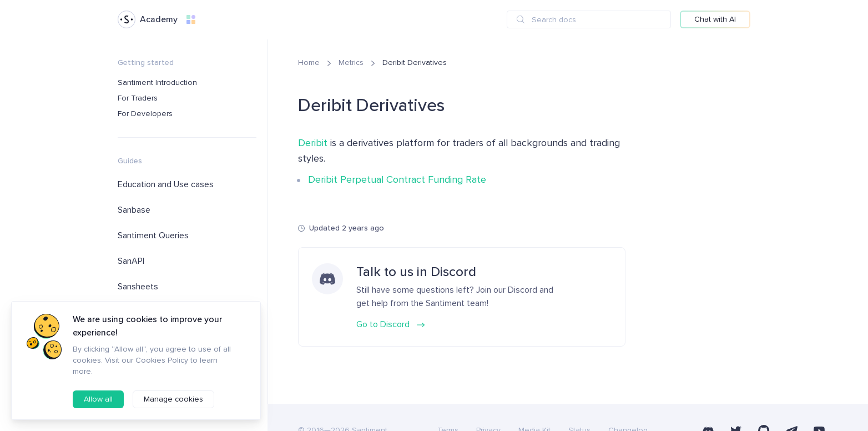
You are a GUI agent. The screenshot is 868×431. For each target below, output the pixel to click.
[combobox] (589, 19)
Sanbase (134, 210)
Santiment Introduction (157, 82)
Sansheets (138, 287)
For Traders (138, 98)
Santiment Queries (153, 235)
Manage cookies (173, 399)
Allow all (98, 399)
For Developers (145, 114)
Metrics (351, 62)
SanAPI (131, 261)
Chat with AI (715, 19)
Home (309, 62)
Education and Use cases (166, 184)
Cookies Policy (162, 360)
